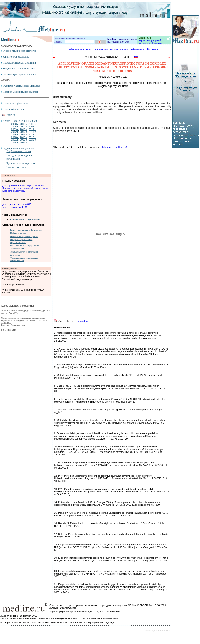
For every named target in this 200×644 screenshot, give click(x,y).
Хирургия (15, 255)
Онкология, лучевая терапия (24, 236)
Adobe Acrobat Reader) (114, 147)
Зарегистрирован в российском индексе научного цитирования (85, 612)
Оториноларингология (21, 239)
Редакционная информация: (18, 148)
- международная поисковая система (122, 40)
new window (81, 321)
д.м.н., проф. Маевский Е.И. (18, 204)
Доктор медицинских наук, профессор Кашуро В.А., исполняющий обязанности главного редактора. (25, 188)
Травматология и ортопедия (24, 252)
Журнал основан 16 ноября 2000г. (20, 616)
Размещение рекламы (157, 631)
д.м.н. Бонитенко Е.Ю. (15, 207)
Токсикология (17, 249)
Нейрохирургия (18, 233)
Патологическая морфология (25, 246)
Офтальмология (18, 242)
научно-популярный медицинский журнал (150, 40)
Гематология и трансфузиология (26, 230)
